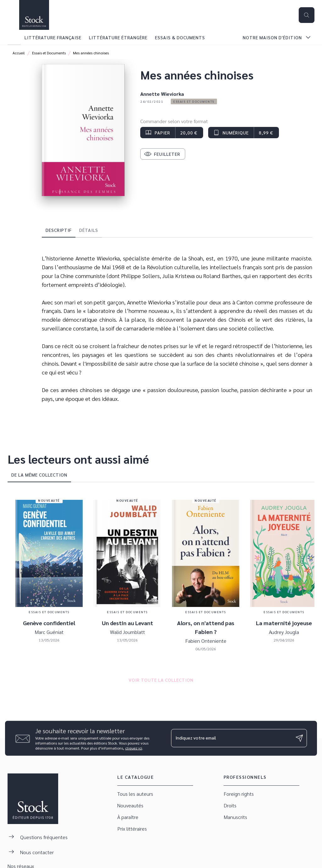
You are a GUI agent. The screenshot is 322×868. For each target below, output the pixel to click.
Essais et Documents (49, 53)
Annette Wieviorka (162, 94)
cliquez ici (134, 748)
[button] (194, 101)
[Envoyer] (299, 738)
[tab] (14, 37)
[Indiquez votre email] (231, 738)
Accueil (19, 53)
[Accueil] (34, 15)
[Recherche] (307, 15)
